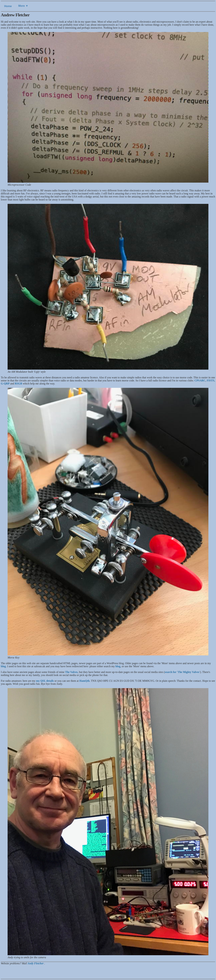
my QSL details (45, 681)
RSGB (19, 384)
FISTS (210, 380)
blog (3, 666)
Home (8, 6)
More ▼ (23, 6)
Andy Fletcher (36, 963)
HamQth (84, 681)
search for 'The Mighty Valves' (182, 672)
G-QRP (5, 384)
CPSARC (200, 380)
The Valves (71, 672)
